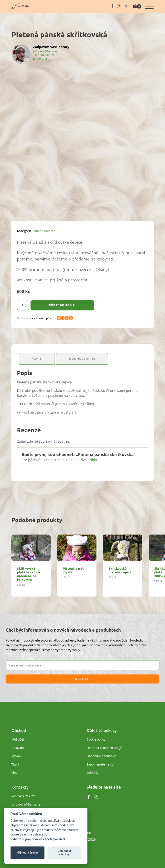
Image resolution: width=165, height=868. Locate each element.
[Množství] (23, 305)
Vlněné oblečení (45, 231)
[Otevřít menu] (149, 6)
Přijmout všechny (27, 853)
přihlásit (94, 459)
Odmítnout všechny (64, 853)
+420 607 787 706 (44, 55)
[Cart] (137, 6)
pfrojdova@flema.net (46, 51)
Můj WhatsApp (42, 59)
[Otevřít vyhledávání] (126, 6)
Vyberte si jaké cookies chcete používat (38, 839)
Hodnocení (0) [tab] (85, 358)
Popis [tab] (37, 358)
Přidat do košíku (62, 305)
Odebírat (83, 678)
